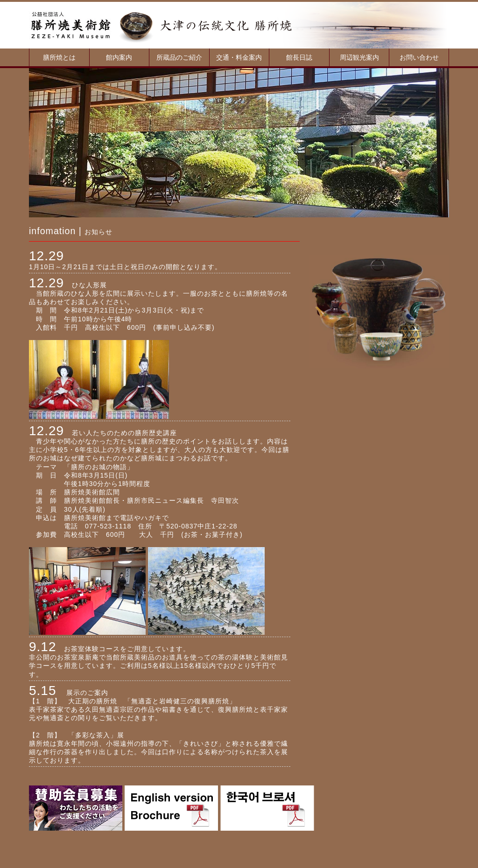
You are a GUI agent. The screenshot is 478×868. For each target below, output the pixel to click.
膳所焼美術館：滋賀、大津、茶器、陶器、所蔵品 (71, 25)
